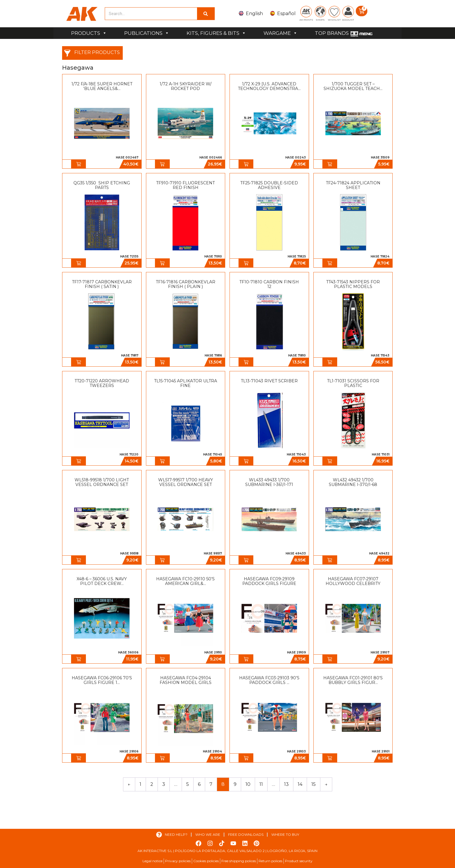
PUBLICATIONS (147, 33)
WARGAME (280, 33)
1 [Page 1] (140, 784)
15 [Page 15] (314, 784)
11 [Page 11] (261, 784)
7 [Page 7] (211, 784)
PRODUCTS (89, 33)
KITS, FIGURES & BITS (216, 33)
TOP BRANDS (332, 33)
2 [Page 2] (152, 784)
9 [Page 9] (235, 784)
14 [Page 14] (300, 784)
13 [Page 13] (286, 784)
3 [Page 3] (164, 784)
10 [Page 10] (248, 784)
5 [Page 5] (188, 784)
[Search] (206, 14)
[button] (79, 164)
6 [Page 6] (199, 784)
